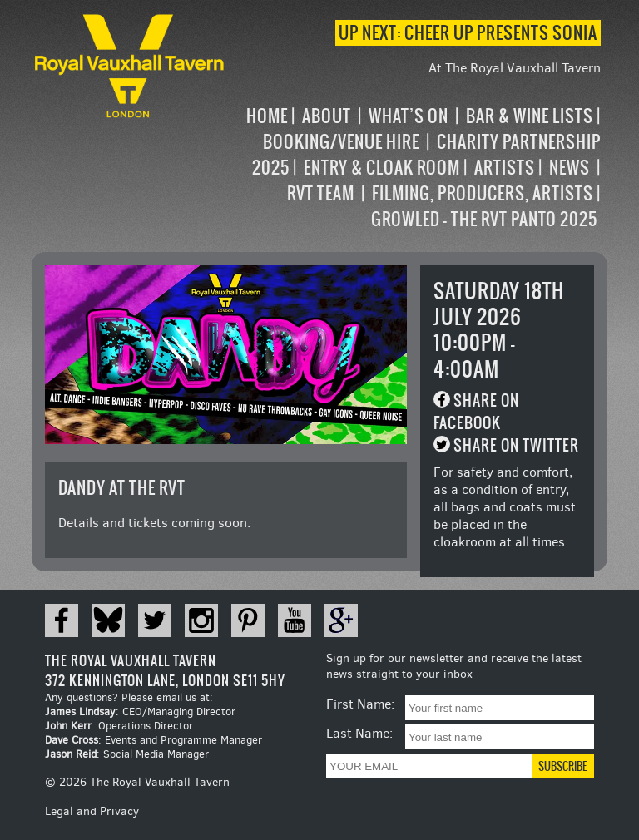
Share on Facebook (476, 412)
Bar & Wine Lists (530, 116)
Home (267, 116)
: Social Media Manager (127, 754)
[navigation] (414, 168)
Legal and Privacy (92, 811)
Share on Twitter (516, 445)
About (327, 116)
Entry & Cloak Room (382, 168)
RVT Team (321, 193)
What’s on (409, 116)
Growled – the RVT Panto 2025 (484, 219)
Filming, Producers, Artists (483, 193)
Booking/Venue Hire (341, 142)
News (570, 168)
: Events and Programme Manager (154, 740)
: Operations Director (119, 726)
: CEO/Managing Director (140, 712)
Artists (505, 168)
